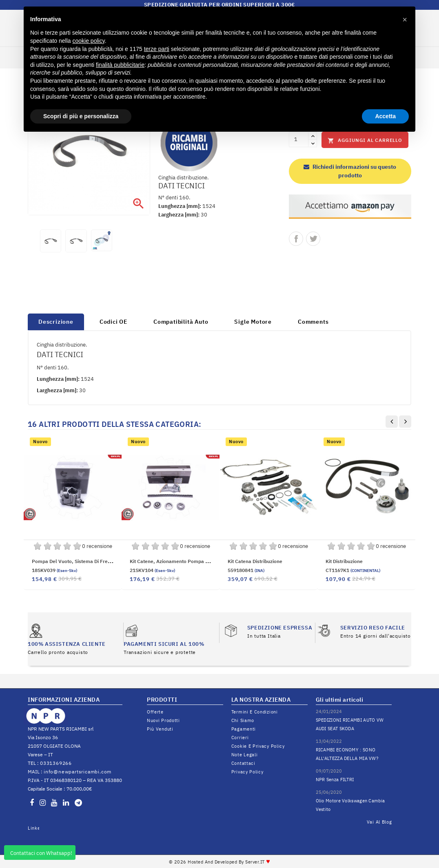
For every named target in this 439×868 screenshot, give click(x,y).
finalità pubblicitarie (120, 65)
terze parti (157, 49)
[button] (405, 20)
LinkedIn (33, 828)
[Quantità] (299, 139)
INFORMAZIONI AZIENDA (64, 700)
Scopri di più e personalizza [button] (81, 116)
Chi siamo (243, 720)
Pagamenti (244, 729)
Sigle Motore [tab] (253, 322)
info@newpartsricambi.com (78, 772)
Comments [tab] (313, 322)
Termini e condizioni (255, 712)
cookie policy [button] (89, 41)
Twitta (313, 239)
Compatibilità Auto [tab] (181, 322)
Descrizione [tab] (56, 322)
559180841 (246, 570)
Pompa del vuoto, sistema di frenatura (77, 561)
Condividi (296, 239)
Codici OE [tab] (113, 322)
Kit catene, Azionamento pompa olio (172, 561)
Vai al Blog (379, 822)
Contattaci (243, 763)
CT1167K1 (353, 570)
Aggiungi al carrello (365, 140)
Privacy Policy (247, 772)
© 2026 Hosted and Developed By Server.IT (220, 862)
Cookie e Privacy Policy (258, 746)
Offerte (155, 712)
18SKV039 (54, 570)
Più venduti (160, 729)
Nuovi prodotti (163, 720)
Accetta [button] (385, 116)
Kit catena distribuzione (255, 561)
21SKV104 (152, 570)
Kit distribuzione (344, 561)
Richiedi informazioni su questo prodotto (350, 171)
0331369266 (56, 763)
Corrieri (240, 738)
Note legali (245, 755)
